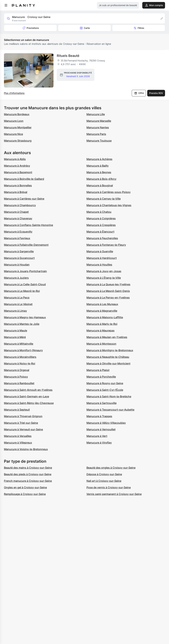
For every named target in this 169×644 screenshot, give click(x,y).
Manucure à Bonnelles (18, 185)
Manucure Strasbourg (18, 141)
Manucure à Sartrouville (101, 403)
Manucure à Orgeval (17, 370)
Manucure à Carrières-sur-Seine (24, 199)
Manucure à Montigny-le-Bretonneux (110, 350)
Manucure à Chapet (16, 212)
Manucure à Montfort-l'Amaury (23, 350)
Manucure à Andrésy (17, 166)
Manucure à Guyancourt (19, 258)
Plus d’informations (14, 93)
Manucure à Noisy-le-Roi (20, 363)
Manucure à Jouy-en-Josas (104, 271)
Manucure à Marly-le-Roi (102, 324)
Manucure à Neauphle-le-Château (108, 357)
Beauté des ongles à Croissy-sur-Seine (111, 468)
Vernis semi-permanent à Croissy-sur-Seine (114, 494)
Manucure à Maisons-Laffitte (105, 317)
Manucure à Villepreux (18, 443)
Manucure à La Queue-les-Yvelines (108, 284)
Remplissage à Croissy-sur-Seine (25, 494)
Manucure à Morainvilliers (20, 357)
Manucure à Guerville (100, 251)
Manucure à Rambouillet (19, 383)
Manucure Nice (13, 134)
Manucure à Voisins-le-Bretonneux (26, 449)
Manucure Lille (96, 114)
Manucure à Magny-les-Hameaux (25, 317)
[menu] (6, 5)
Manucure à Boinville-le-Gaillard (24, 179)
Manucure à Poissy (16, 377)
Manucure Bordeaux (17, 114)
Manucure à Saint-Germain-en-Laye (26, 396)
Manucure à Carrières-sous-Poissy (109, 192)
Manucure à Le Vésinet (18, 304)
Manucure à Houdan (17, 265)
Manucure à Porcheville (101, 377)
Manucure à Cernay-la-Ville (104, 199)
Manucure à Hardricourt (102, 258)
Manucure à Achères (99, 159)
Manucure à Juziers (16, 278)
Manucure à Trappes (99, 416)
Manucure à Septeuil (17, 410)
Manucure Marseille (99, 121)
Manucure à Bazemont (18, 172)
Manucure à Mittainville (19, 344)
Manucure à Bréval (16, 192)
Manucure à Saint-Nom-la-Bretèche (109, 396)
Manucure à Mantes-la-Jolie (22, 324)
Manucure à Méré (15, 337)
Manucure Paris (96, 134)
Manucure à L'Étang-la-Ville (104, 278)
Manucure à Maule (16, 330)
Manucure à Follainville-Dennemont (26, 245)
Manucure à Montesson (101, 344)
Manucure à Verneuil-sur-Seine (23, 429)
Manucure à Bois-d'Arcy (101, 179)
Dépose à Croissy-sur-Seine (104, 474)
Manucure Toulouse (99, 141)
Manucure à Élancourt (100, 232)
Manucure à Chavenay (18, 218)
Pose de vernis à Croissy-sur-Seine (109, 487)
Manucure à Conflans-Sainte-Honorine (28, 225)
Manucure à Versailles (18, 436)
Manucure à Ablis (15, 159)
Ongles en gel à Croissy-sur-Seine (25, 487)
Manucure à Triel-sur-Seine (21, 423)
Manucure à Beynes (99, 172)
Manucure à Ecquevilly (18, 232)
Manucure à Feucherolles (102, 238)
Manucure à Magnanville (102, 311)
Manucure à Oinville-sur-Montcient (108, 363)
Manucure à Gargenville (19, 251)
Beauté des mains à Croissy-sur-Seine (28, 468)
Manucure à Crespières (101, 225)
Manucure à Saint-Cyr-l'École (105, 390)
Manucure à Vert (97, 436)
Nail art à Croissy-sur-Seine (104, 481)
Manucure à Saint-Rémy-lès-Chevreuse (29, 403)
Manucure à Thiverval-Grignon (23, 416)
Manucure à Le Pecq (17, 298)
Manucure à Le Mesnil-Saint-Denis (108, 291)
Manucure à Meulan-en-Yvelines (107, 337)
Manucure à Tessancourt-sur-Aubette (110, 410)
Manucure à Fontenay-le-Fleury (106, 245)
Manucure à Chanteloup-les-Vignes (109, 205)
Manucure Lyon (14, 121)
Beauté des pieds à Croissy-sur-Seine (28, 474)
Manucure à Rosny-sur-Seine (105, 383)
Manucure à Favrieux (17, 238)
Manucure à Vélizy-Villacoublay (106, 423)
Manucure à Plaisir (98, 370)
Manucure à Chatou (99, 212)
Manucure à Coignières (101, 218)
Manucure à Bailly (98, 166)
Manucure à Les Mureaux (102, 304)
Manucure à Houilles (99, 265)
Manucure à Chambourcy (20, 205)
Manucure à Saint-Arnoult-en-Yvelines (28, 390)
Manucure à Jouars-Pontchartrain (25, 271)
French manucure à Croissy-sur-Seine (28, 481)
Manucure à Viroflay (99, 443)
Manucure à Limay (15, 311)
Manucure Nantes (98, 127)
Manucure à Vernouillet (101, 429)
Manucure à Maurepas (101, 330)
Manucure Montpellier (18, 127)
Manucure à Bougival (100, 185)
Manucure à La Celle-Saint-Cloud (25, 284)
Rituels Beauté (68, 56)
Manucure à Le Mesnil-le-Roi (22, 291)
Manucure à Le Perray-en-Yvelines (108, 298)
